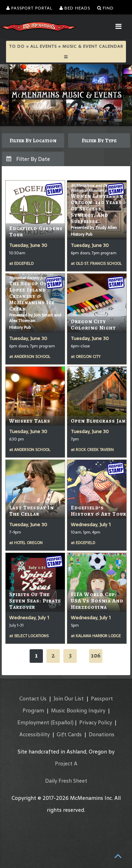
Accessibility (34, 734)
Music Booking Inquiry (78, 710)
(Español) (62, 722)
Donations (102, 734)
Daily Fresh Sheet (66, 781)
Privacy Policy (96, 722)
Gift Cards (69, 734)
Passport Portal (29, 8)
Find (105, 8)
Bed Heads (75, 8)
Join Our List (69, 699)
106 (96, 655)
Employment (33, 722)
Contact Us (33, 699)
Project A (66, 763)
